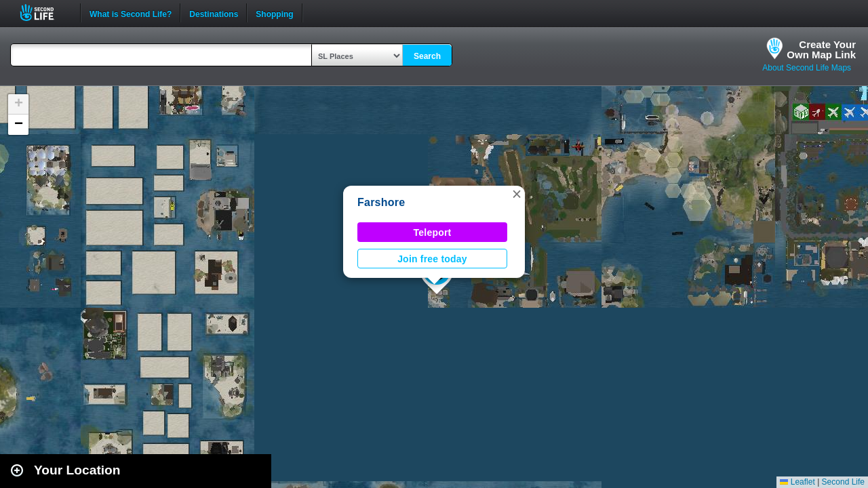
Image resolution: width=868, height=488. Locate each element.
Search (427, 56)
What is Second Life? (131, 13)
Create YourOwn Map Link (821, 49)
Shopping (274, 13)
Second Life (44, 13)
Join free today (432, 259)
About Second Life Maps (807, 68)
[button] (517, 194)
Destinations (214, 13)
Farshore (381, 202)
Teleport (433, 232)
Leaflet (797, 482)
